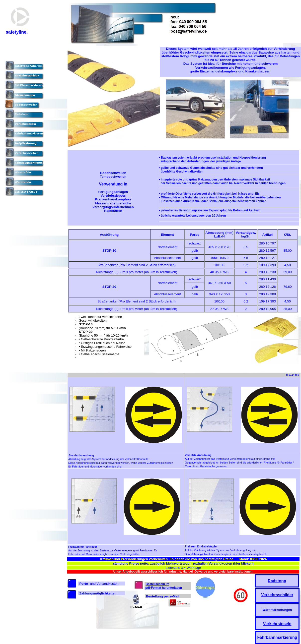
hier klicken (243, 563)
